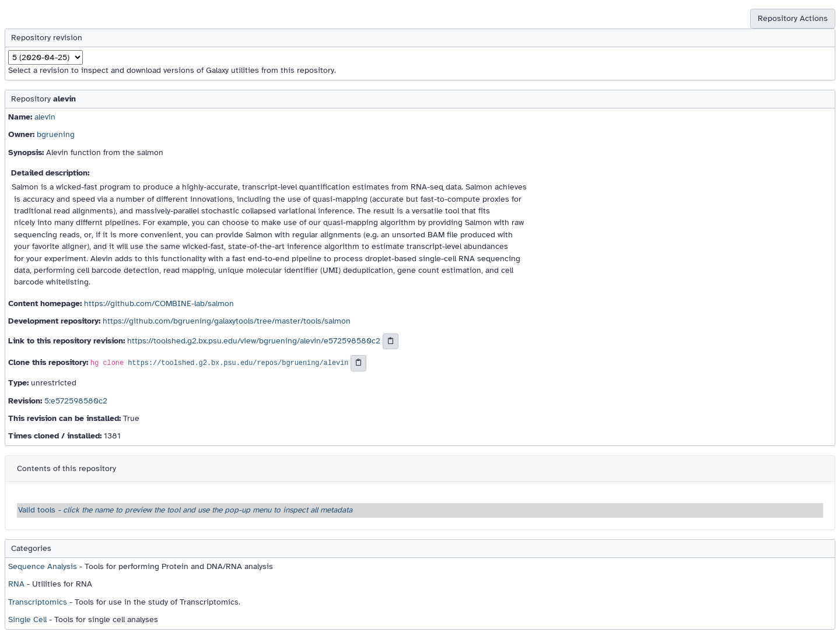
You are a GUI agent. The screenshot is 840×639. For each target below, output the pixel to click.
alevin (45, 117)
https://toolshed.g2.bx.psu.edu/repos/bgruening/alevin (238, 364)
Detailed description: (50, 173)
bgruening (56, 134)
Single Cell (27, 619)
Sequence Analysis (43, 566)
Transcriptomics (38, 602)
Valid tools (185, 510)
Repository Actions (793, 18)
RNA (16, 584)
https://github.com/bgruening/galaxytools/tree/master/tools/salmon (227, 321)
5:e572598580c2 (76, 401)
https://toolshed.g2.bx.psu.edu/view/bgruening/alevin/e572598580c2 (254, 341)
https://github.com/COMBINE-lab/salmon (159, 303)
